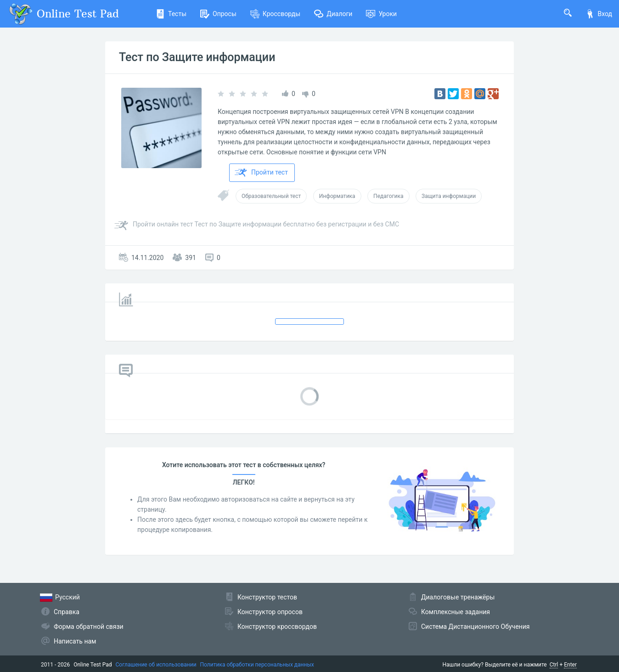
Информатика (337, 196)
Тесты (171, 14)
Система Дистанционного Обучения (475, 627)
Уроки (381, 14)
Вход (599, 14)
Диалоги (333, 14)
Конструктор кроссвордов (277, 627)
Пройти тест (261, 173)
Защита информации (449, 196)
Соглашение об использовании (156, 665)
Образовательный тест (271, 196)
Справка (67, 612)
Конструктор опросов (270, 612)
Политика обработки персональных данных (257, 665)
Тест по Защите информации (197, 57)
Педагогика (388, 196)
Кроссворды (275, 14)
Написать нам (75, 641)
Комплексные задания (456, 612)
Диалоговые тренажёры (458, 597)
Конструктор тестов (267, 597)
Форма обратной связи (89, 627)
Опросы (218, 14)
